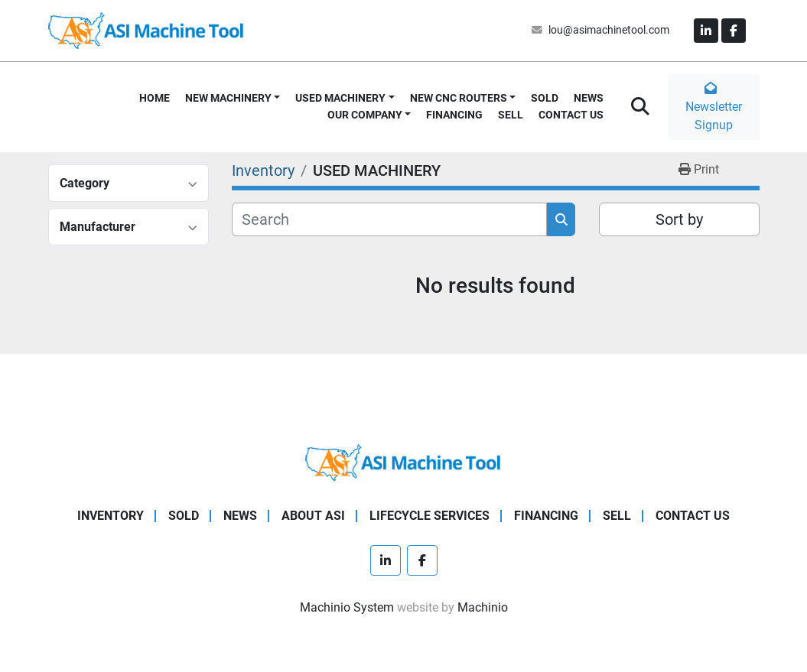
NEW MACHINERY (228, 98)
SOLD (545, 98)
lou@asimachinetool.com (609, 30)
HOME (155, 98)
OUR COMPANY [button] (365, 115)
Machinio (483, 607)
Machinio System (347, 607)
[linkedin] (706, 31)
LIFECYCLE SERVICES (430, 516)
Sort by (679, 219)
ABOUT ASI (313, 516)
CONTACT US (571, 115)
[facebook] (734, 31)
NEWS (589, 98)
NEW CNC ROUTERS (459, 98)
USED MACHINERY (340, 98)
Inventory (111, 516)
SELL (511, 115)
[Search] (390, 219)
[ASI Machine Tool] (403, 461)
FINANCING (454, 115)
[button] (233, 98)
